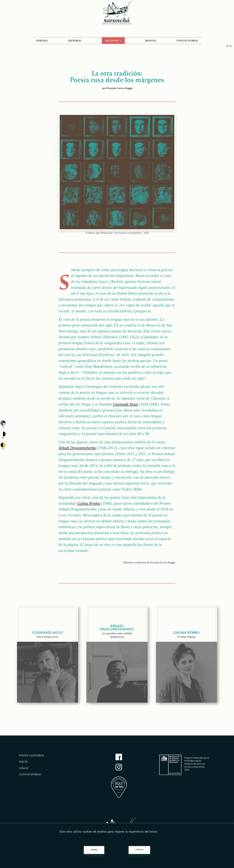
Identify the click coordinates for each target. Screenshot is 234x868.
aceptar (94, 849)
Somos (24, 768)
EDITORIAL (75, 41)
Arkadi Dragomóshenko (77, 448)
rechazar (139, 849)
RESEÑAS (151, 41)
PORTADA (42, 41)
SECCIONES (112, 41)
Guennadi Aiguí (125, 404)
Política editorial (32, 755)
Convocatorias (30, 774)
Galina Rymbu (89, 503)
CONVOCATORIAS (187, 41)
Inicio (23, 762)
